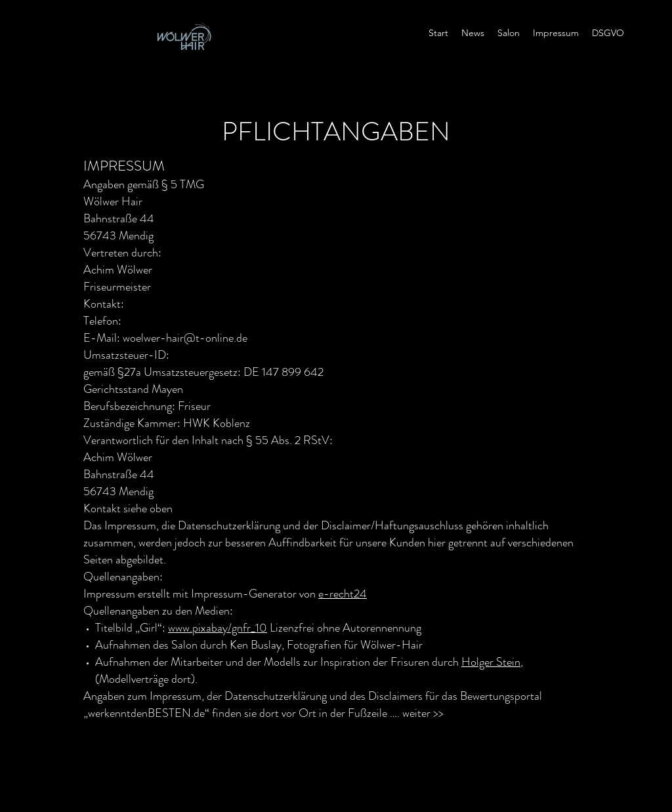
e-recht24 (343, 594)
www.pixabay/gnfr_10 (218, 628)
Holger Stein (491, 662)
